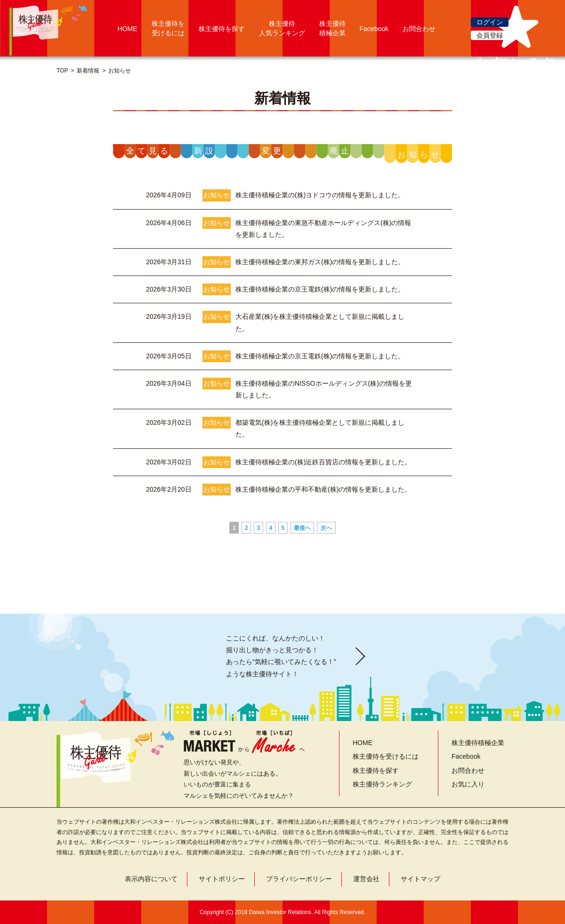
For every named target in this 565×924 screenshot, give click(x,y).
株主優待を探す (222, 29)
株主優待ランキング (382, 784)
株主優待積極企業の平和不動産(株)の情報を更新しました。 (323, 489)
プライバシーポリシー (299, 879)
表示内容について (151, 879)
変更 (273, 151)
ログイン (490, 22)
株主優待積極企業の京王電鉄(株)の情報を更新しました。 (320, 289)
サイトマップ (420, 879)
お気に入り (468, 784)
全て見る (149, 151)
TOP (62, 71)
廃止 (341, 151)
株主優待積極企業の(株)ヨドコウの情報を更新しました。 (320, 195)
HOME (128, 29)
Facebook (374, 29)
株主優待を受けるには (386, 756)
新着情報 (88, 71)
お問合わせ (419, 29)
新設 (205, 151)
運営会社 (366, 879)
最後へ (302, 528)
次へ (326, 528)
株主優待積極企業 (478, 743)
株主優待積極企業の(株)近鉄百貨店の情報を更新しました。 (323, 462)
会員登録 (490, 35)
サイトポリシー (222, 879)
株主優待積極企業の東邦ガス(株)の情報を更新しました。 (320, 262)
